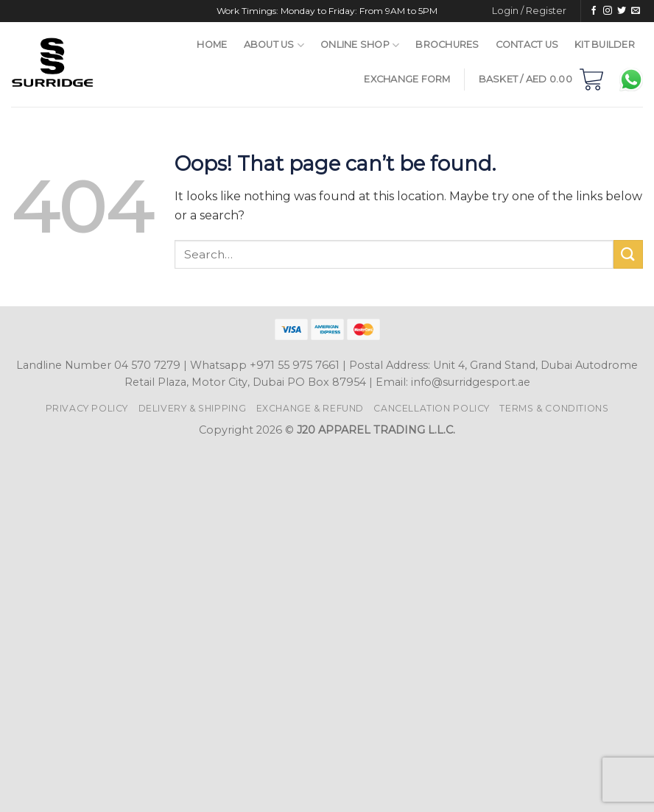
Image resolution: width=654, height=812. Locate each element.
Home (212, 45)
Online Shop (360, 45)
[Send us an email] (636, 11)
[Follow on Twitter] (622, 11)
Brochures (447, 45)
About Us (274, 45)
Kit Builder (605, 45)
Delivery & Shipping (193, 408)
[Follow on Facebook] (594, 11)
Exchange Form (407, 79)
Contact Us (527, 45)
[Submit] (628, 254)
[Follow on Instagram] (608, 11)
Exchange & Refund (310, 408)
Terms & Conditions (554, 408)
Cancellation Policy (432, 408)
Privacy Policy (87, 408)
